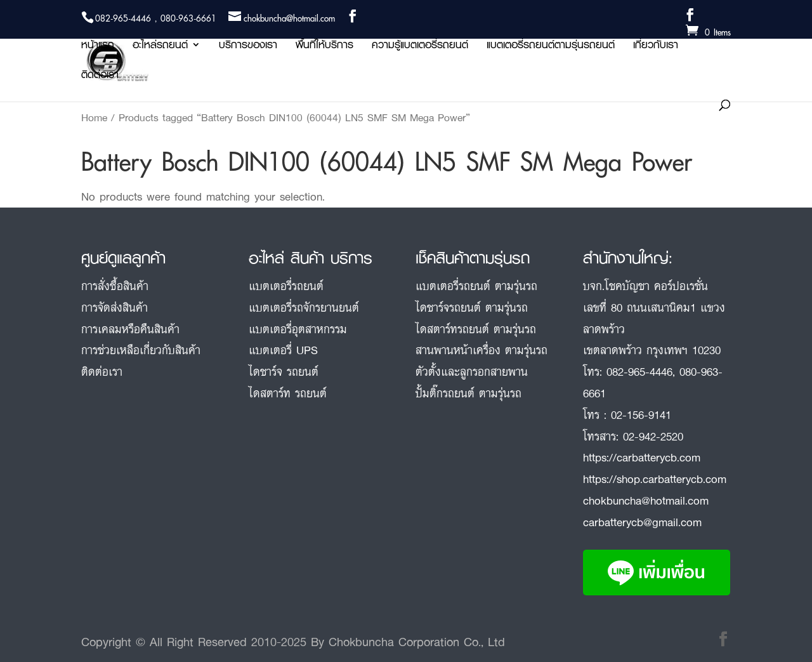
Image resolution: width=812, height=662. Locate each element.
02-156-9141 (641, 414)
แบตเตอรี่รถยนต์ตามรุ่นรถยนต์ (551, 47)
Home (94, 117)
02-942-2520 (653, 436)
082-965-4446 (639, 371)
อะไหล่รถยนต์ (160, 47)
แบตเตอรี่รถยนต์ (286, 286)
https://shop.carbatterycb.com (655, 479)
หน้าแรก (98, 47)
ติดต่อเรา (100, 76)
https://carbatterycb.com (642, 457)
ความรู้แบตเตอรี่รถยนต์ (420, 47)
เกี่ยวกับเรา (656, 47)
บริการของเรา (248, 47)
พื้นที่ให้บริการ (324, 47)
